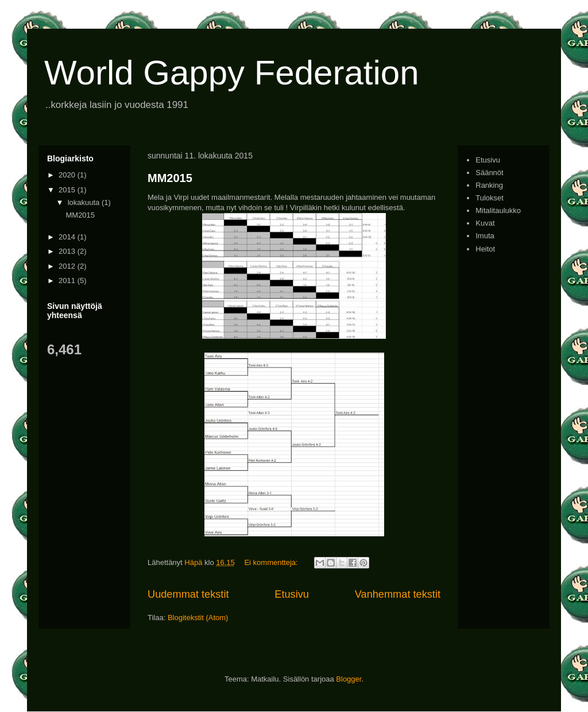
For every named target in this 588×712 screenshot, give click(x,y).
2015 (68, 190)
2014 (68, 237)
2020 (68, 175)
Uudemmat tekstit (188, 594)
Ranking (489, 185)
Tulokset (490, 198)
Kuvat (485, 223)
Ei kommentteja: (272, 562)
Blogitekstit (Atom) (198, 618)
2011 (68, 280)
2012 (68, 266)
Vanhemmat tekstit (398, 594)
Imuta (485, 236)
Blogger (349, 679)
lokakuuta (85, 202)
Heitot (485, 249)
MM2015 (170, 178)
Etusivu (292, 594)
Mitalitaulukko (498, 210)
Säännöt (489, 173)
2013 (68, 251)
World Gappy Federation (232, 73)
